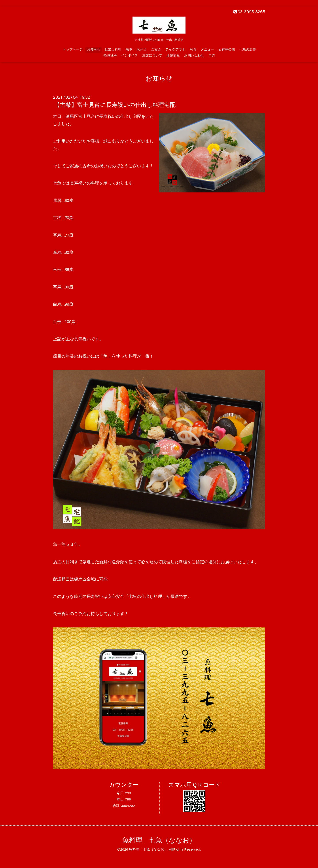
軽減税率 (110, 56)
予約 (212, 56)
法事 (129, 50)
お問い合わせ (194, 56)
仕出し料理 (113, 50)
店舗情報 (173, 56)
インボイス (130, 56)
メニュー (207, 50)
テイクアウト (175, 50)
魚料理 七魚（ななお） (159, 840)
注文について (152, 56)
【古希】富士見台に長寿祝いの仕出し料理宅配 (115, 105)
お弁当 (142, 50)
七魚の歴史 (248, 50)
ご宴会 (156, 50)
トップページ (73, 50)
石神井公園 (227, 50)
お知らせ (94, 50)
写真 (193, 50)
